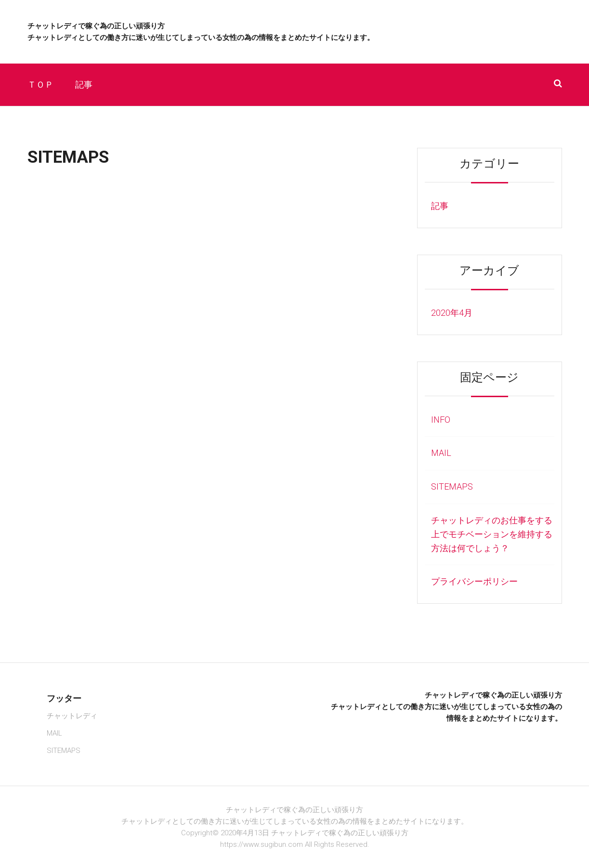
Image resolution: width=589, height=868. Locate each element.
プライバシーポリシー (474, 581)
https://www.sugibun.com (262, 844)
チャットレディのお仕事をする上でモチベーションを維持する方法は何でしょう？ (492, 534)
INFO (441, 420)
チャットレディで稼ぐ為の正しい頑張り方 (96, 26)
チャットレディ (72, 716)
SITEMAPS (452, 486)
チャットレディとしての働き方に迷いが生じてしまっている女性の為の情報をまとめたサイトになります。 (201, 38)
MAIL (441, 453)
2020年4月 (452, 313)
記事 (84, 84)
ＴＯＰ (40, 84)
